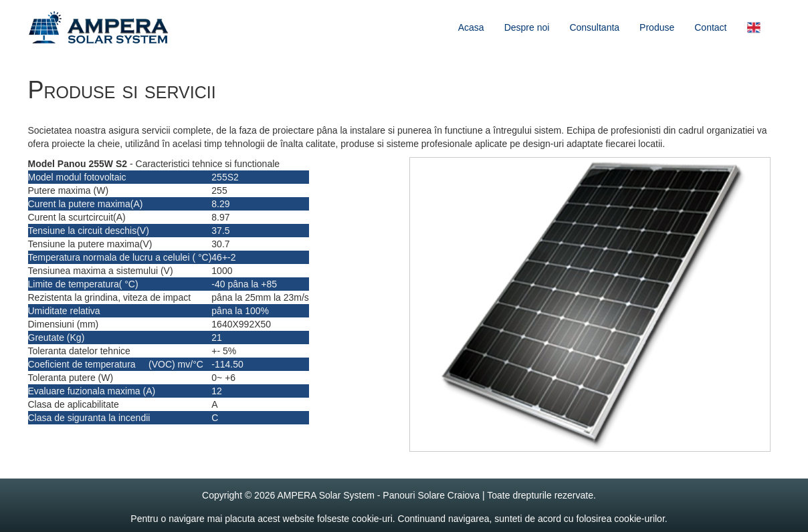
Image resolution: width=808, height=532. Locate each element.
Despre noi (527, 27)
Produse (657, 27)
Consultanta (594, 27)
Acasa (471, 27)
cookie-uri (372, 519)
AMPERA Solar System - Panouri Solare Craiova (378, 495)
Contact (710, 27)
